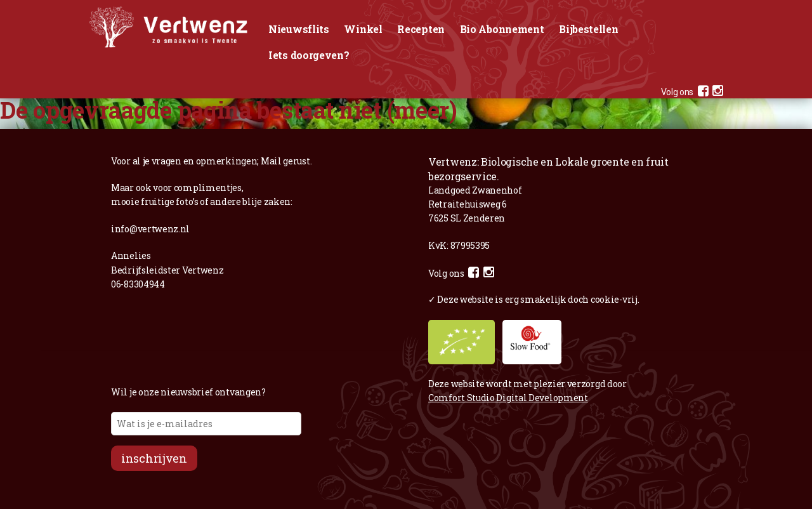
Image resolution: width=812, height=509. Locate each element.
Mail (271, 161)
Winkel (363, 29)
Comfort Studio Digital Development (508, 398)
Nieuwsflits (299, 29)
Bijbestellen (588, 29)
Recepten (421, 29)
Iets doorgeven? (309, 55)
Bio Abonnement (502, 29)
